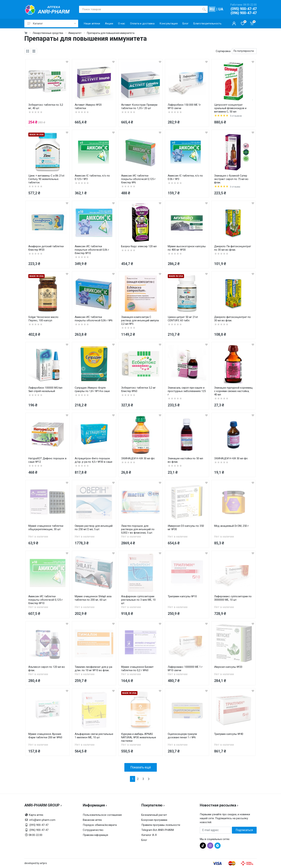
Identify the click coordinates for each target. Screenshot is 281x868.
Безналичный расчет (154, 815)
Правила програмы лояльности (161, 825)
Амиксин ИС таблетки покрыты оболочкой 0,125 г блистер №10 (46, 600)
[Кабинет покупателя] (234, 24)
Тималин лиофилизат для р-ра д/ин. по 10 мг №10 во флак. (93, 669)
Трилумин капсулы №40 (229, 734)
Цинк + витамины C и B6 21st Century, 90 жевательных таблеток (46, 179)
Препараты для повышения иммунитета (111, 33)
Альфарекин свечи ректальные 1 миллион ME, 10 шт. (94, 736)
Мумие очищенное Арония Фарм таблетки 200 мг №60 (45, 736)
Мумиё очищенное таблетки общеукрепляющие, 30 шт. (46, 528)
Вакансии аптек (92, 820)
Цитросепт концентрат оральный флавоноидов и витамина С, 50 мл (230, 108)
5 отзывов (236, 116)
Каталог (52, 24)
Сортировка (223, 51)
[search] (204, 9)
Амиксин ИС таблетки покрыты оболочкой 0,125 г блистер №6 (138, 179)
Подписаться (244, 830)
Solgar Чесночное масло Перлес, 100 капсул (43, 319)
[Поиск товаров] (140, 9)
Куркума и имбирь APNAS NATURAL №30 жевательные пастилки (139, 737)
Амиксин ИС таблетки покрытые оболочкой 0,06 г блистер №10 (92, 250)
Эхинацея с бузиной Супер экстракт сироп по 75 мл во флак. (231, 179)
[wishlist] (67, 62)
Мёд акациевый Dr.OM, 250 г (231, 526)
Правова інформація (95, 835)
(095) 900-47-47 (244, 9)
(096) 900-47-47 (244, 13)
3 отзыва (235, 187)
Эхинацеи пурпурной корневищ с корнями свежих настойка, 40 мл (233, 391)
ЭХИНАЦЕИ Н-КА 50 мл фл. (138, 458)
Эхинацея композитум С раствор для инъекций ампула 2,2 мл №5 (140, 320)
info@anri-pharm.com (42, 820)
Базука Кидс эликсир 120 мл (139, 246)
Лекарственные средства (48, 33)
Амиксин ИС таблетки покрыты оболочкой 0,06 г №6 (94, 319)
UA (221, 9)
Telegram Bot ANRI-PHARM (158, 830)
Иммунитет (75, 33)
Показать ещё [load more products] (141, 767)
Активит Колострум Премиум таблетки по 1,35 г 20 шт (139, 106)
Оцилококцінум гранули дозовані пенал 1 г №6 (182, 736)
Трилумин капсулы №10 (182, 596)
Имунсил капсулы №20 (228, 667)
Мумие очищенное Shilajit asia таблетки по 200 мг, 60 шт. (93, 598)
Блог (144, 840)
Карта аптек (36, 815)
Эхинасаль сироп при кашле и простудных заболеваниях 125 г (187, 391)
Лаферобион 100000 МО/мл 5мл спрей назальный (45, 389)
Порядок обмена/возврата (100, 825)
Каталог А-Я (149, 835)
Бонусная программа (154, 820)
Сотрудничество (93, 830)
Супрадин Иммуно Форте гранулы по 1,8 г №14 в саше (92, 389)
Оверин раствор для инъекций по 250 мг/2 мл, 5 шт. (94, 528)
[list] (34, 51)
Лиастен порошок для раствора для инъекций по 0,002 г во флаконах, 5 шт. (138, 529)
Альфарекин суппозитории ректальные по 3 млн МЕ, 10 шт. (138, 600)
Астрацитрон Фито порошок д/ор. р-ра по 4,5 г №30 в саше (94, 460)
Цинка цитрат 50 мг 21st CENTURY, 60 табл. (183, 319)
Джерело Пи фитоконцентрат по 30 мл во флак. (233, 248)
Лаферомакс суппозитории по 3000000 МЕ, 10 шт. (233, 598)
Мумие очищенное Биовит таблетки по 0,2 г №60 (137, 669)
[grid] (28, 51)
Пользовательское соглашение (102, 815)
